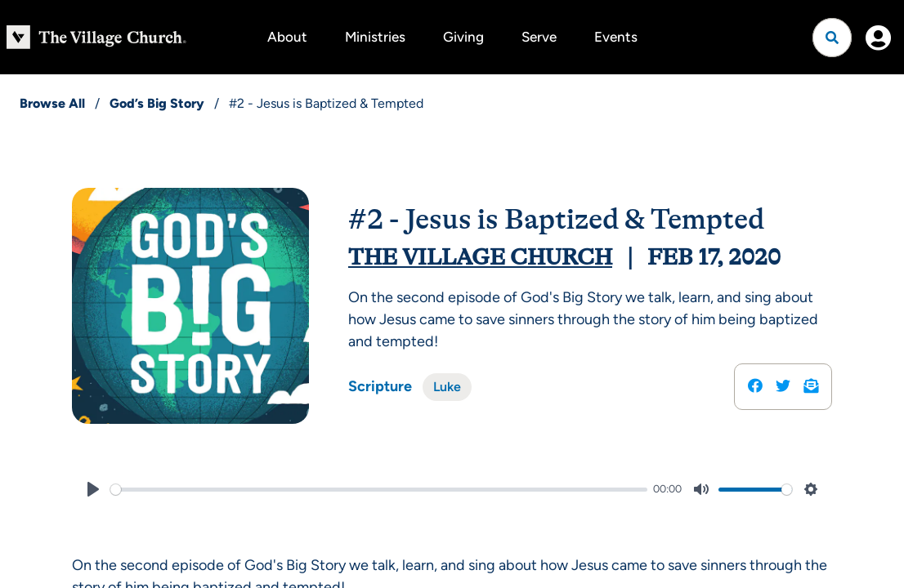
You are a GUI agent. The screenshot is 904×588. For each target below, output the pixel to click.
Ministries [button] (375, 37)
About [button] (287, 37)
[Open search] (832, 38)
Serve (539, 37)
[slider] (379, 490)
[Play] (93, 489)
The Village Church (480, 257)
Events (616, 37)
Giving (463, 37)
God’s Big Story (157, 103)
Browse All (52, 103)
